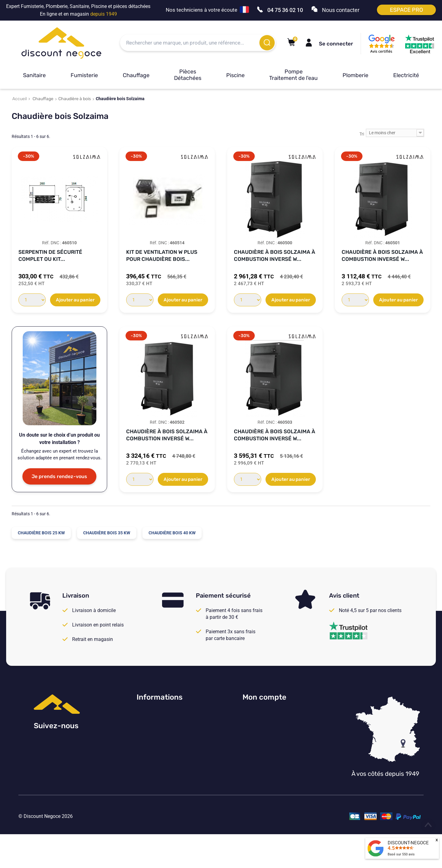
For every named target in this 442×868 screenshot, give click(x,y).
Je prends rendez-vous (59, 476)
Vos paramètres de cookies (166, 764)
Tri (362, 134)
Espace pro (406, 10)
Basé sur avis (401, 854)
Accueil (19, 99)
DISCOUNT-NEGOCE (408, 843)
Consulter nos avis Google (165, 713)
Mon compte (264, 697)
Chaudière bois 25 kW (41, 533)
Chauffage (136, 75)
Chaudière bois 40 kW (172, 533)
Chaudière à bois (75, 99)
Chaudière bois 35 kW (107, 533)
